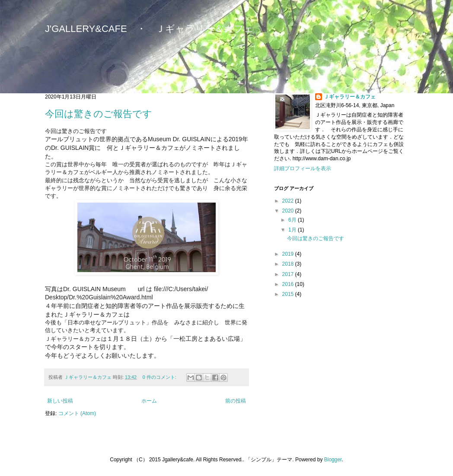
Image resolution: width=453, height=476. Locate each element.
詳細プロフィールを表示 (303, 168)
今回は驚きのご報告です (99, 114)
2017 (289, 274)
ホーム (149, 401)
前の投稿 (236, 401)
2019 (289, 254)
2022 (289, 201)
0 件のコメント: (160, 377)
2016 (289, 284)
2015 (289, 294)
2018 (289, 264)
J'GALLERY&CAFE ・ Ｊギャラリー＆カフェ (149, 29)
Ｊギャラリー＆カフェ (350, 97)
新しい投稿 (60, 401)
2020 (289, 211)
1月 (293, 230)
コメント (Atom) (77, 413)
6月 (293, 220)
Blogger (333, 460)
